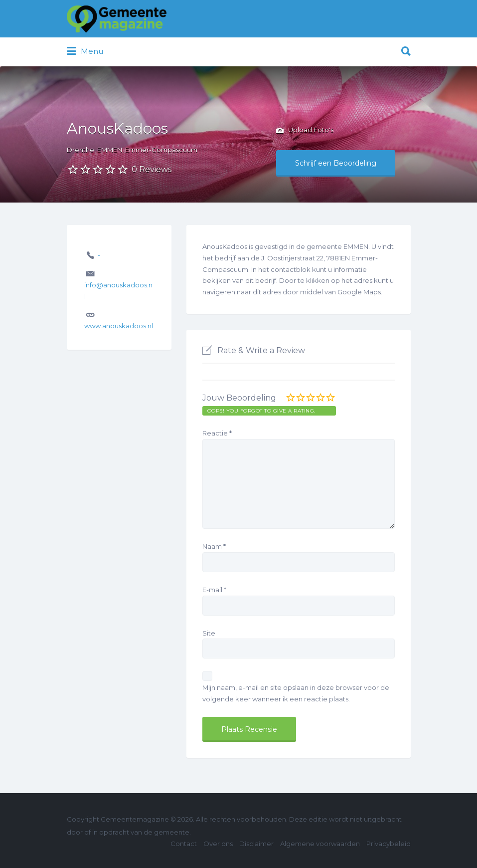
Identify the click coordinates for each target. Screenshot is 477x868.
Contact (184, 844)
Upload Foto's (305, 131)
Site (209, 633)
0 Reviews (152, 169)
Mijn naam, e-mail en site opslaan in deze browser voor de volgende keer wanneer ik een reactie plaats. (296, 693)
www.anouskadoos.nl (119, 326)
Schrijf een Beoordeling (336, 163)
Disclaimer (256, 844)
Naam (214, 546)
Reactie (217, 433)
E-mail (214, 590)
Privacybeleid (389, 844)
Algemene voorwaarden (320, 844)
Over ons (218, 844)
